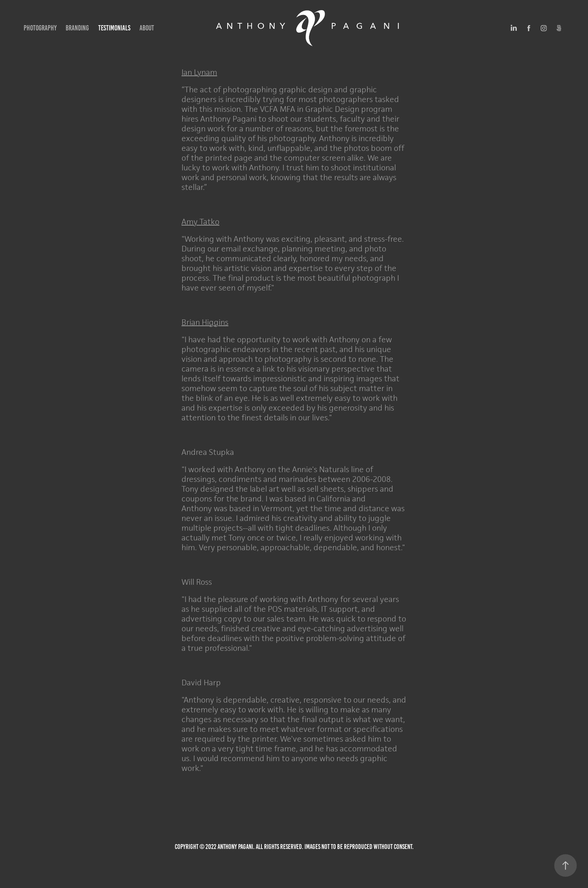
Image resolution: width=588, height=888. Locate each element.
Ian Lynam (199, 72)
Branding (77, 28)
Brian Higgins (205, 322)
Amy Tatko (200, 222)
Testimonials (114, 28)
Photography (40, 28)
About (147, 28)
